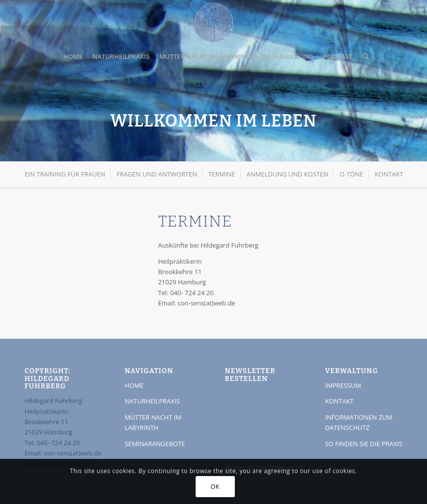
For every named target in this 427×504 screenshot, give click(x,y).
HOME (134, 385)
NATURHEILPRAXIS (152, 401)
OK (215, 487)
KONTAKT (339, 401)
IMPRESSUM (343, 385)
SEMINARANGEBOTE (155, 444)
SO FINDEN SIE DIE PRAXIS (364, 444)
